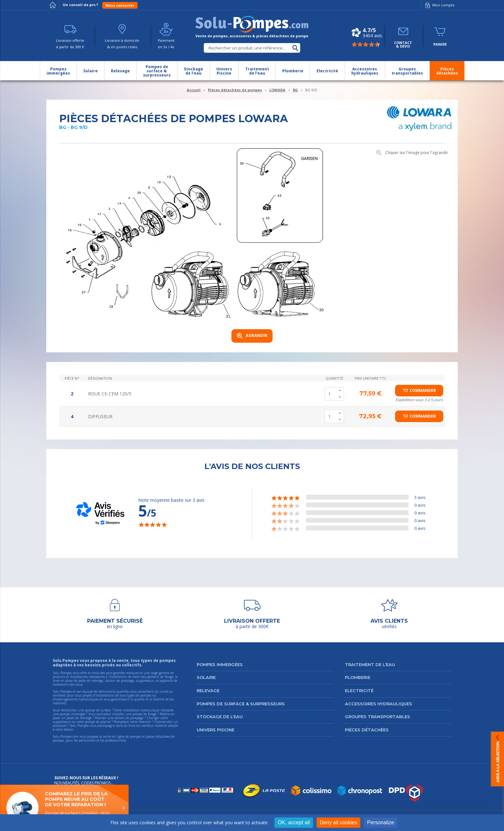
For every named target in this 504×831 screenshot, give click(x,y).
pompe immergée (72, 714)
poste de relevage (79, 718)
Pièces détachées (367, 730)
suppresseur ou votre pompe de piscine (82, 722)
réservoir (145, 722)
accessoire (60, 726)
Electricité (359, 691)
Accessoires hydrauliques (378, 704)
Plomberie (358, 677)
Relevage (208, 691)
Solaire (206, 677)
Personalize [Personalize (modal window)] (381, 822)
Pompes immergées (220, 664)
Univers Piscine (216, 730)
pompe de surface (98, 710)
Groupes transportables (378, 717)
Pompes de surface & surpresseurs (241, 704)
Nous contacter (120, 5)
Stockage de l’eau (220, 717)
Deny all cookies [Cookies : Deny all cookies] (339, 822)
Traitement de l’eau (370, 664)
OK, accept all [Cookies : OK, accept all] (294, 822)
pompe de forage (144, 714)
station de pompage (129, 718)
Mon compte (439, 5)
